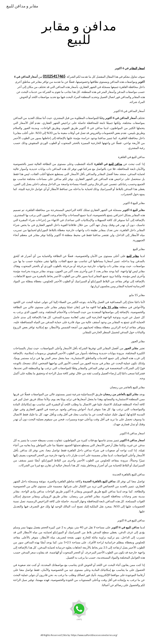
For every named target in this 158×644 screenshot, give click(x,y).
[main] (79, 32)
